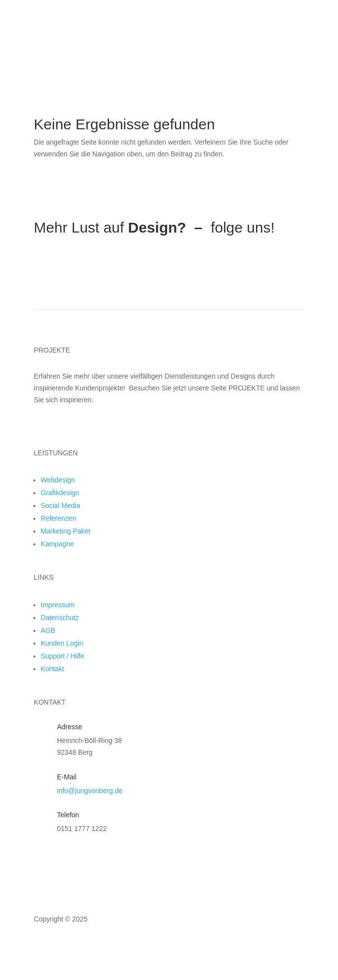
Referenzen (58, 518)
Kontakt (52, 669)
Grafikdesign (60, 493)
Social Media (60, 505)
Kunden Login (62, 643)
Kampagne (57, 544)
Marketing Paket (66, 531)
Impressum (58, 605)
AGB (48, 630)
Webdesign (58, 480)
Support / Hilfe (63, 656)
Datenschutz (60, 618)
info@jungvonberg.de (90, 791)
